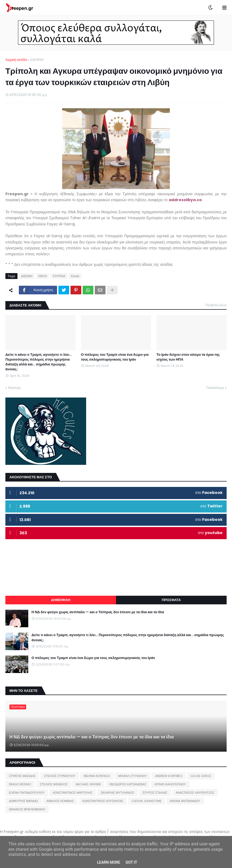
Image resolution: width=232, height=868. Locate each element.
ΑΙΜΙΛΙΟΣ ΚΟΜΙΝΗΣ (60, 801)
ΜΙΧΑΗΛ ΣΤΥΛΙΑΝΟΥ (132, 776)
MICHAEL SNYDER (88, 784)
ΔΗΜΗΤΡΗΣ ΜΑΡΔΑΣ (24, 801)
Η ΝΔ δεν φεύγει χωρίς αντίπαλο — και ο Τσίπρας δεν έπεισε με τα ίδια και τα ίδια (98, 612)
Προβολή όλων (216, 305)
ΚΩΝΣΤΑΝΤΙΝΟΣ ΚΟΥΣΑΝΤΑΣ (103, 801)
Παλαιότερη (215, 388)
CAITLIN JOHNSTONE (147, 801)
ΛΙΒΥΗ (42, 276)
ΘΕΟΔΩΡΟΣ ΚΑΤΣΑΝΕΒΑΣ (128, 784)
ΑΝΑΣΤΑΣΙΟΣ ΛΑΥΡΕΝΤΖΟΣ (195, 793)
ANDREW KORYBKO (169, 776)
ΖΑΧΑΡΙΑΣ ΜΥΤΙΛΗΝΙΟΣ (117, 793)
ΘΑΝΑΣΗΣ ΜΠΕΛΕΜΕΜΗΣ (27, 809)
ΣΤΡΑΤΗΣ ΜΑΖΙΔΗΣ (22, 776)
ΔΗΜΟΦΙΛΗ (61, 600)
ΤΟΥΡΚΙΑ (59, 276)
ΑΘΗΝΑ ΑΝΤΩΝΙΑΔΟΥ (185, 801)
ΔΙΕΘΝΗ (37, 60)
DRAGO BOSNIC (20, 784)
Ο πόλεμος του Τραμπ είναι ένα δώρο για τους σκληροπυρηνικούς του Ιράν (115, 357)
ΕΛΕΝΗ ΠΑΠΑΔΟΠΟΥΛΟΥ (27, 793)
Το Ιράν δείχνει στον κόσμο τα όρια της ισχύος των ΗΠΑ (188, 357)
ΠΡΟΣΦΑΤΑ (171, 600)
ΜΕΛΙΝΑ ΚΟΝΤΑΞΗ (97, 776)
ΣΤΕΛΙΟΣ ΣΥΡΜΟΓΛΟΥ (60, 776)
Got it (131, 862)
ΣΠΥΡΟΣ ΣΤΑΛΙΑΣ (155, 793)
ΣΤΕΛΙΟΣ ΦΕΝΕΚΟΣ (54, 784)
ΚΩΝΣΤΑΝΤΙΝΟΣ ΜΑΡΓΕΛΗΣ (73, 793)
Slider (75, 276)
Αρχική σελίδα (16, 60)
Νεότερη (15, 388)
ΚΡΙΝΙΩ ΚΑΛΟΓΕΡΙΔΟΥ (170, 784)
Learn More (108, 862)
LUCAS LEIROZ (201, 776)
